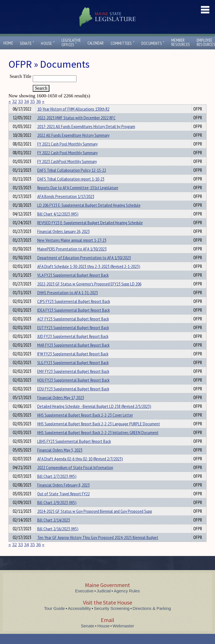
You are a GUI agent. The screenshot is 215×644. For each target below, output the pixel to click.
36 (39, 101)
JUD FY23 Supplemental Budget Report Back (73, 346)
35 (33, 101)
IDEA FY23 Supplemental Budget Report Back (74, 320)
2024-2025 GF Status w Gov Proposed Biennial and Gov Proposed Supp (95, 521)
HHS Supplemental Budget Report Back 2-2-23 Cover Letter (85, 425)
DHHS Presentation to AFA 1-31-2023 (68, 303)
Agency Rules (127, 601)
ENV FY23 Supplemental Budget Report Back (73, 381)
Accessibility (80, 618)
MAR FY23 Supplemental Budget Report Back (73, 355)
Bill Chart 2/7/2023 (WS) (57, 486)
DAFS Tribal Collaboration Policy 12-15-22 (72, 180)
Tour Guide (54, 618)
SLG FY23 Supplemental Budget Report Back (73, 373)
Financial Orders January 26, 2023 (63, 241)
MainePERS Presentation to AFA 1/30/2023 (72, 259)
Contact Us (183, 55)
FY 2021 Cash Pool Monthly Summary (67, 154)
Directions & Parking (152, 618)
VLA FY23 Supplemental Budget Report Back (73, 285)
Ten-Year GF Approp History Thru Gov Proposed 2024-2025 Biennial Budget (98, 548)
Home (8, 43)
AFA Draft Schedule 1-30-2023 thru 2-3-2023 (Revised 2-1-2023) (89, 276)
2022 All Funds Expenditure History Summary (73, 145)
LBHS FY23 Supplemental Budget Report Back (74, 451)
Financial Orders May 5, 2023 (60, 460)
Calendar (96, 43)
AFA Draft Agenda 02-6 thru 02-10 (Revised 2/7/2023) (80, 469)
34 (26, 101)
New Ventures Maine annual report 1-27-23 (72, 250)
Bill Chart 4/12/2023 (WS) (58, 224)
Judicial (104, 601)
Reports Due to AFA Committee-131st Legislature (78, 198)
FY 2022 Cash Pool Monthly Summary (67, 163)
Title (13, 108)
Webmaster (123, 636)
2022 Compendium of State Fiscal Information (75, 478)
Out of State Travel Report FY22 (63, 504)
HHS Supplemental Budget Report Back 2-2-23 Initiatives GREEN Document (98, 443)
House (48, 43)
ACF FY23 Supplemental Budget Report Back (73, 329)
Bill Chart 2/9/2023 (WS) (57, 513)
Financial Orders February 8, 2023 (63, 495)
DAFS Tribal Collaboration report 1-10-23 (71, 189)
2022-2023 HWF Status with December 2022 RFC (76, 128)
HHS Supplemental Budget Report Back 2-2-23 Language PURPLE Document (99, 434)
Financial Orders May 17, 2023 (61, 408)
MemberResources (181, 42)
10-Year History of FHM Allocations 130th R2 (73, 119)
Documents (153, 43)
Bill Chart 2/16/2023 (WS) (58, 539)
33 (20, 101)
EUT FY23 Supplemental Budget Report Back (73, 338)
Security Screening (112, 618)
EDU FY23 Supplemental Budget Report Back (73, 399)
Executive (84, 601)
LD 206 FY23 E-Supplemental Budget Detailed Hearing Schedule (89, 215)
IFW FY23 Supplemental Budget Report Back (73, 364)
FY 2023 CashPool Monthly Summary (67, 172)
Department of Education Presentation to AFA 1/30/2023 (84, 268)
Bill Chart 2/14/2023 (54, 530)
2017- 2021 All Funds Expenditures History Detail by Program (86, 137)
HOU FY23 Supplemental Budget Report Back (73, 390)
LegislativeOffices (71, 43)
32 (15, 101)
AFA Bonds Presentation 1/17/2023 (66, 206)
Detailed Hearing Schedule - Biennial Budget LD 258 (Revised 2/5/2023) (94, 416)
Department (46, 108)
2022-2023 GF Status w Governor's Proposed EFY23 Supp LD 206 (89, 294)
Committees (123, 43)
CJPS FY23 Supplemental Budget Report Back (74, 311)
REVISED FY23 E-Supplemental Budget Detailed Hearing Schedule (90, 233)
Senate (27, 43)
